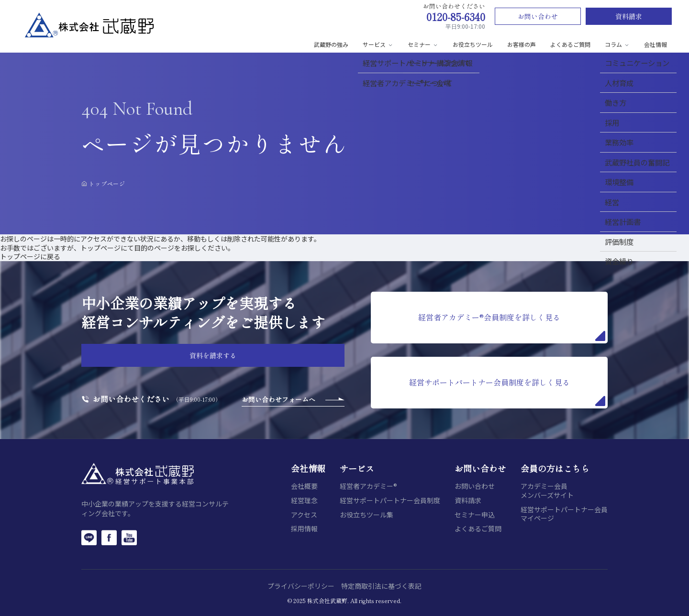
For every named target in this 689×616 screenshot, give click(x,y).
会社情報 (656, 44)
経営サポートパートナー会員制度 (390, 500)
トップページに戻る (30, 256)
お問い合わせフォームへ (278, 399)
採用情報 (304, 529)
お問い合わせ (538, 16)
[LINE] (89, 538)
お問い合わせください (131, 399)
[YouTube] (129, 538)
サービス (378, 44)
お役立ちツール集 (367, 515)
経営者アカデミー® (368, 486)
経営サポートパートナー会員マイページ (564, 514)
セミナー (423, 44)
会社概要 (304, 486)
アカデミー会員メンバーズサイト (547, 490)
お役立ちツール (473, 44)
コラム (617, 44)
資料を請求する (213, 355)
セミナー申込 (475, 515)
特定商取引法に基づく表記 (381, 586)
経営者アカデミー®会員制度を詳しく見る (512, 326)
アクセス (304, 515)
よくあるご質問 (570, 44)
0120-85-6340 (456, 16)
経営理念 (304, 500)
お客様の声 (522, 44)
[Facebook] (109, 538)
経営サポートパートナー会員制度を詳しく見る (507, 391)
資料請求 (629, 16)
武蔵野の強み (331, 44)
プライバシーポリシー (301, 586)
